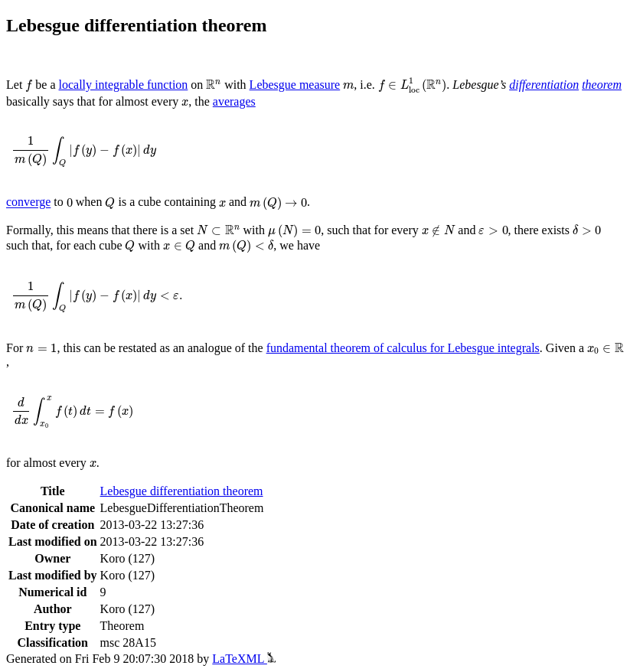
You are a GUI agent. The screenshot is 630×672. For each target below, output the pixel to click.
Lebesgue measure (295, 85)
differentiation (544, 85)
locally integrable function (124, 85)
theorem (602, 85)
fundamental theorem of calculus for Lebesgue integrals (403, 348)
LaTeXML (244, 659)
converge (28, 202)
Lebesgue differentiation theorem (182, 491)
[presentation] (29, 86)
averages (234, 101)
